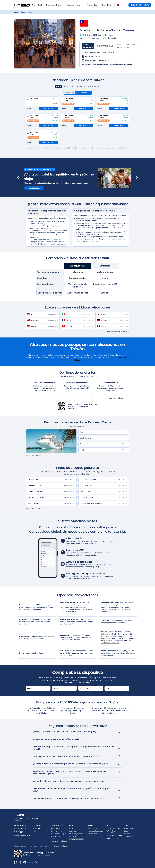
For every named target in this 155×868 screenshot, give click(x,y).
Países (22, 12)
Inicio (16, 12)
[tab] (88, 46)
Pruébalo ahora (34, 188)
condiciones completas (110, 643)
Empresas (80, 5)
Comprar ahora (48, 109)
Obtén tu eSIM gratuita (140, 5)
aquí (113, 612)
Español (121, 5)
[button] (38, 5)
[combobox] (121, 5)
